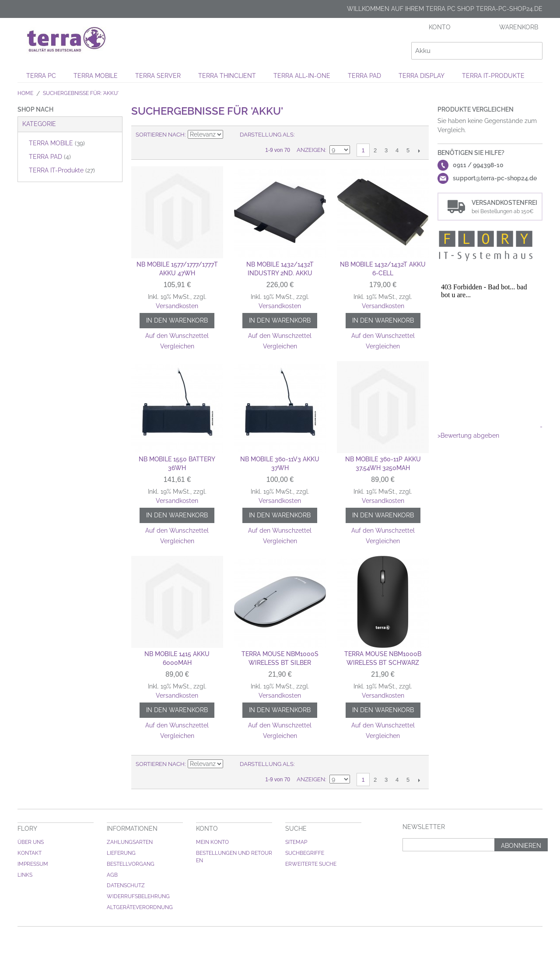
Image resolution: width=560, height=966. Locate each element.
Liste (318, 135)
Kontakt (30, 853)
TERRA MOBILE (96, 76)
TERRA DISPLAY (422, 76)
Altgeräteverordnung (140, 907)
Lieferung (121, 853)
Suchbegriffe (305, 853)
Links (25, 875)
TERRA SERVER (158, 76)
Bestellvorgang (131, 864)
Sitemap (296, 842)
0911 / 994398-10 (478, 165)
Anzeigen (311, 150)
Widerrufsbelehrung (138, 896)
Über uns (31, 842)
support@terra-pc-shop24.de (495, 178)
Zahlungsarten (130, 842)
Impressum (33, 864)
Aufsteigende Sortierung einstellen (231, 135)
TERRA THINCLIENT (227, 76)
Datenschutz (126, 885)
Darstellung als (267, 135)
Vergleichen (177, 346)
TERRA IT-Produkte (493, 76)
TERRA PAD (364, 76)
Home (25, 93)
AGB (112, 875)
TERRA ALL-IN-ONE (302, 76)
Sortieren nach (160, 135)
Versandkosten (177, 306)
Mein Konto (212, 842)
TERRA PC (41, 76)
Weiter (419, 151)
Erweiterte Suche (311, 864)
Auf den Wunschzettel (177, 336)
